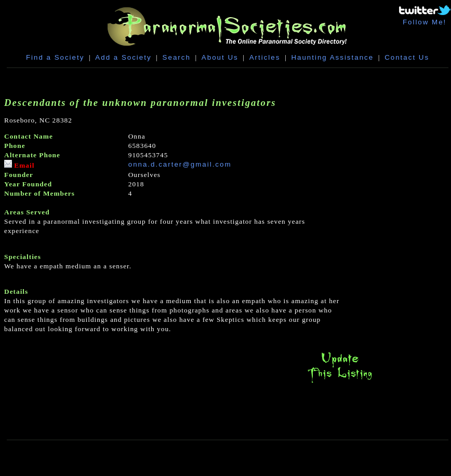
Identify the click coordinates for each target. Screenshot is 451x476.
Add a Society (123, 57)
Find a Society (55, 57)
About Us (220, 57)
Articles (265, 57)
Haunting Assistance (332, 57)
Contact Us (407, 57)
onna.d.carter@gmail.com (180, 164)
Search (177, 57)
